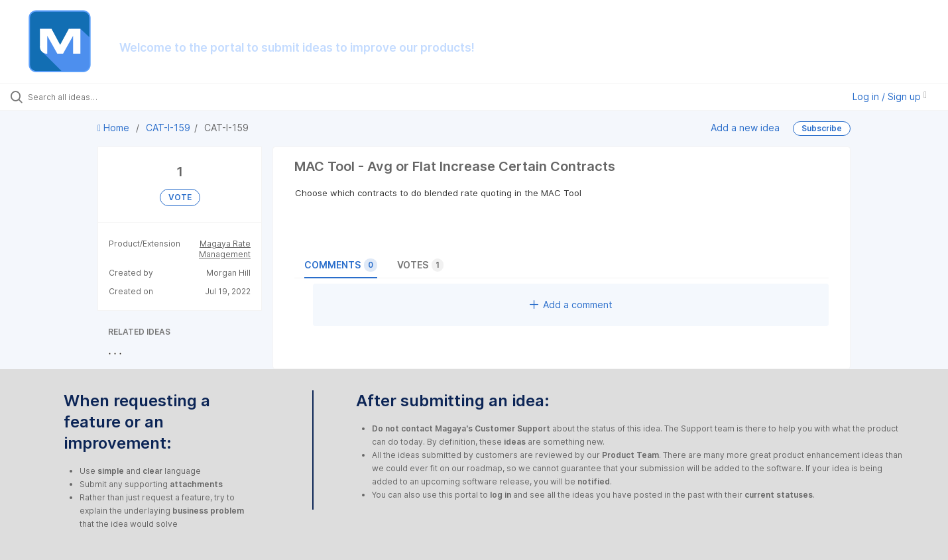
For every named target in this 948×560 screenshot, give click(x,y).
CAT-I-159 (168, 128)
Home (115, 128)
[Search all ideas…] (111, 97)
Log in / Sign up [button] (890, 96)
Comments (341, 265)
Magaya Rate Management (225, 249)
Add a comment (571, 305)
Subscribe (822, 128)
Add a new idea (745, 128)
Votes (420, 265)
